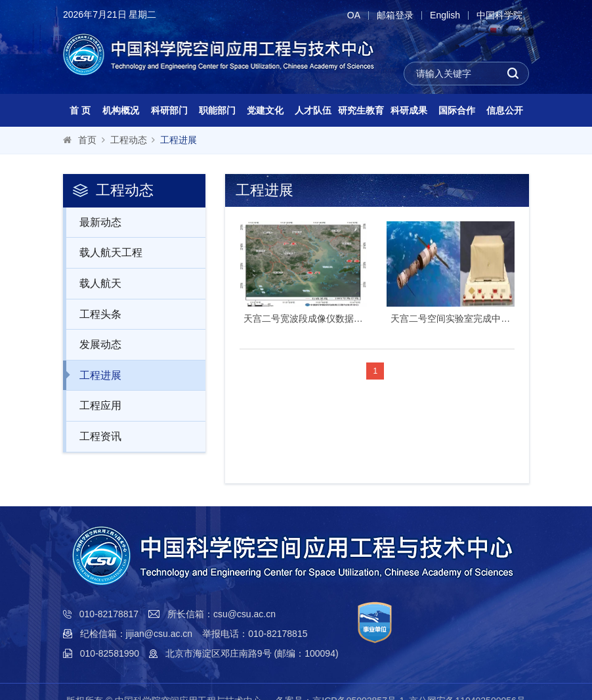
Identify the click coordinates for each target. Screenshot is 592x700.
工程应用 (94, 405)
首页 (87, 140)
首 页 (80, 110)
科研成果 (409, 110)
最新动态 (94, 222)
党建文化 (265, 110)
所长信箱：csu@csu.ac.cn (222, 614)
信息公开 (505, 110)
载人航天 (94, 283)
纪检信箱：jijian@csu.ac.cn (136, 634)
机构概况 (121, 110)
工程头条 (94, 314)
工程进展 (179, 140)
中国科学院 (499, 15)
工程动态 (129, 140)
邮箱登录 (395, 15)
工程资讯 (94, 436)
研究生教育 (361, 110)
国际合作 (457, 110)
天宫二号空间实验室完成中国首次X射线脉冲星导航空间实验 (451, 318)
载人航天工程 (104, 252)
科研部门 (169, 110)
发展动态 (94, 344)
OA (354, 15)
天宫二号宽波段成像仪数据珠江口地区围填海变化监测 (304, 318)
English (445, 15)
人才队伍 (313, 110)
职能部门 (217, 110)
